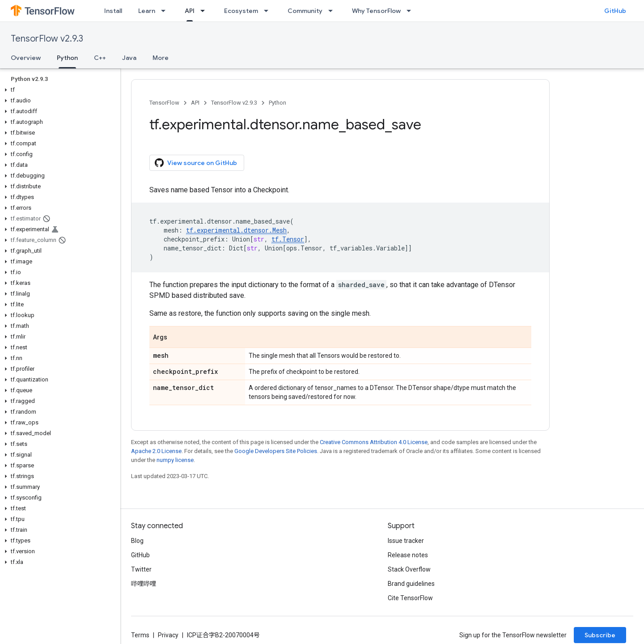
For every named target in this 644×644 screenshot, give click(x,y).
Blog (137, 541)
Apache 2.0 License (156, 451)
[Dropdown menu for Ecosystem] (269, 11)
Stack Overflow (409, 569)
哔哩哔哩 (144, 584)
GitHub (615, 11)
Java (129, 58)
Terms (140, 635)
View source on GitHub (196, 163)
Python (278, 103)
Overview (26, 58)
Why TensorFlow (376, 11)
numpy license (175, 460)
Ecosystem (241, 11)
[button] (58, 90)
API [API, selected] (190, 11)
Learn (147, 11)
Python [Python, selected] (67, 58)
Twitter (141, 569)
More (161, 58)
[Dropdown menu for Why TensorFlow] (411, 11)
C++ (100, 58)
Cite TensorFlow (410, 598)
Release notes (408, 555)
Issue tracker (406, 541)
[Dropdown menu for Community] (333, 11)
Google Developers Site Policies (276, 451)
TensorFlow (164, 103)
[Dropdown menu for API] (205, 11)
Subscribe (600, 635)
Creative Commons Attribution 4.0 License (374, 442)
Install (113, 11)
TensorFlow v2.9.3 (47, 39)
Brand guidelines (411, 584)
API (195, 103)
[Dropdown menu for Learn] (166, 11)
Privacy (168, 635)
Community (305, 11)
